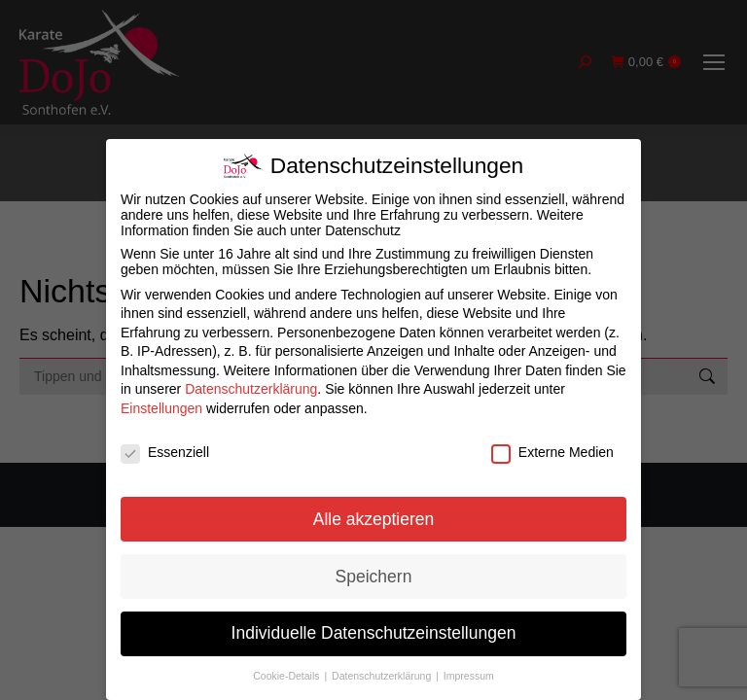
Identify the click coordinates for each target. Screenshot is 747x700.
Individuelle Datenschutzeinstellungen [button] (374, 633)
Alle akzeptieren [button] (374, 519)
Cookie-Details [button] (287, 676)
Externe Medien (552, 452)
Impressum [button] (469, 676)
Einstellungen (161, 408)
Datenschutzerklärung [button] (383, 676)
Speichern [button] (374, 577)
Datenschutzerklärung (251, 389)
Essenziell (165, 452)
